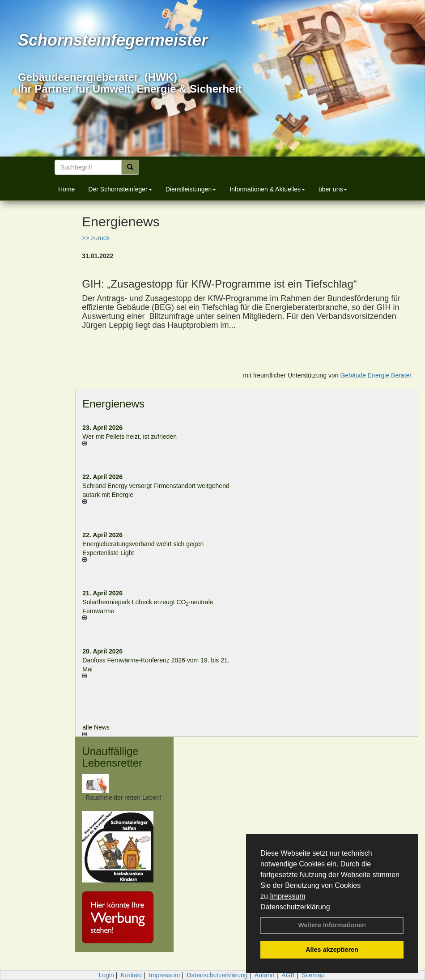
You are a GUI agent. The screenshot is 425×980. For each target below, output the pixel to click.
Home (66, 189)
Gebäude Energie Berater (376, 375)
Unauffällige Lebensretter (112, 757)
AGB (288, 975)
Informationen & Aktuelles (267, 189)
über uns (333, 189)
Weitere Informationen (332, 925)
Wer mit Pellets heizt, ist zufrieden (130, 437)
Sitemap (313, 975)
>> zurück (96, 238)
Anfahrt (265, 975)
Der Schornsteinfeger (120, 189)
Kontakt (131, 975)
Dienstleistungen (191, 189)
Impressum (287, 896)
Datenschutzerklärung (295, 907)
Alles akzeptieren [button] (332, 950)
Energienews (113, 404)
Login (106, 975)
